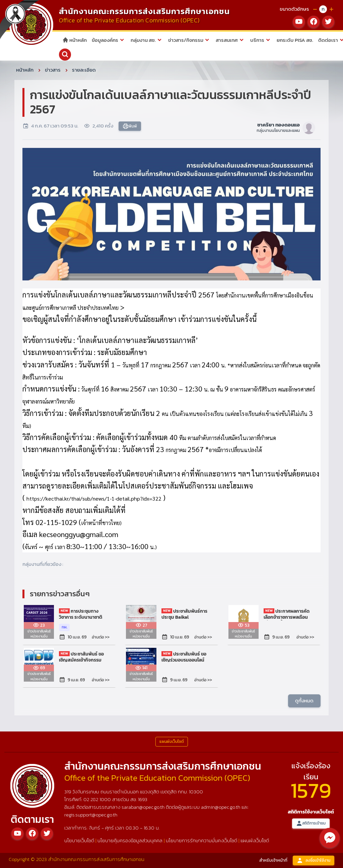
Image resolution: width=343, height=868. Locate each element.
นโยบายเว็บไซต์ (79, 840)
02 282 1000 (98, 799)
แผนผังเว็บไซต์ (255, 840)
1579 (311, 790)
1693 (143, 799)
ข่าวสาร (53, 70)
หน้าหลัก (75, 40)
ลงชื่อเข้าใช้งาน (314, 860)
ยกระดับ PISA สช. (295, 40)
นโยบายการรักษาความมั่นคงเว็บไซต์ (201, 840)
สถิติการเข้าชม (311, 823)
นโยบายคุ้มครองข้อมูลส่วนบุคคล (130, 840)
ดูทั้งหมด (304, 701)
